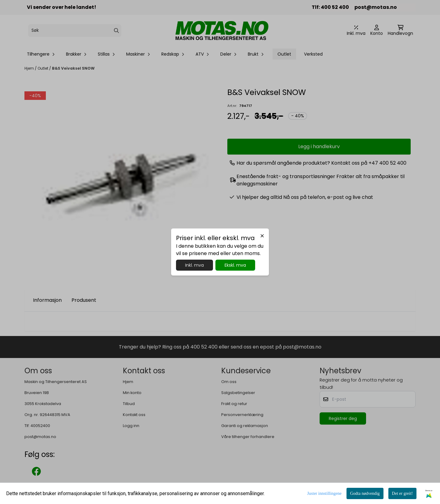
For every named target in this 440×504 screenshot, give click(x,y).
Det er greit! (402, 493)
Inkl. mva (194, 265)
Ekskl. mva (235, 265)
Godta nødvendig (365, 493)
